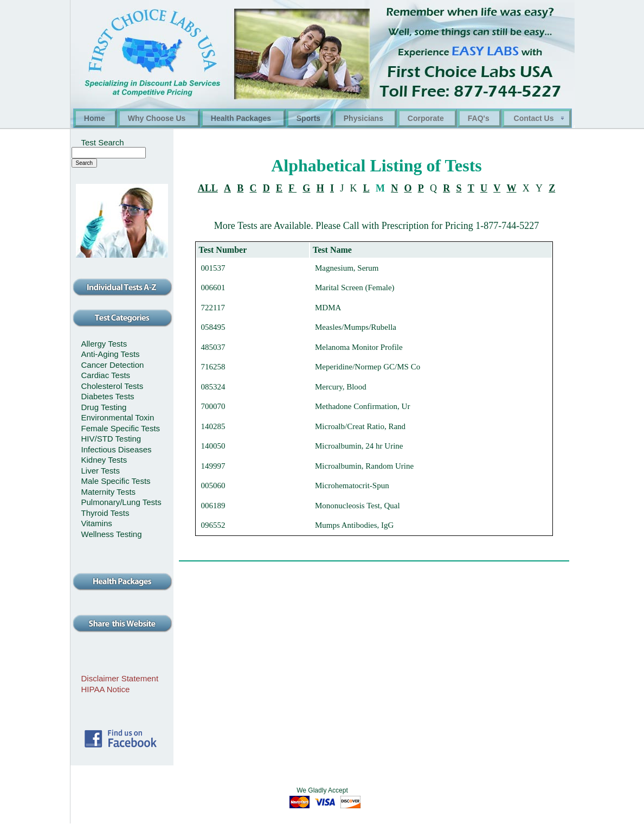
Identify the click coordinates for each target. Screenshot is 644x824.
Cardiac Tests (106, 375)
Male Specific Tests (116, 481)
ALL (208, 188)
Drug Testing (104, 407)
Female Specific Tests (121, 428)
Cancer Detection (113, 365)
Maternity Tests (109, 492)
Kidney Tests (104, 460)
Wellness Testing (112, 534)
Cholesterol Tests (112, 386)
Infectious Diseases (117, 449)
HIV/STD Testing (111, 439)
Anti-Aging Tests (111, 354)
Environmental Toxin (118, 417)
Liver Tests (101, 471)
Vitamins (97, 523)
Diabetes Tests (108, 396)
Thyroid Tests (105, 513)
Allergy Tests (104, 344)
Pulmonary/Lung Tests (121, 502)
